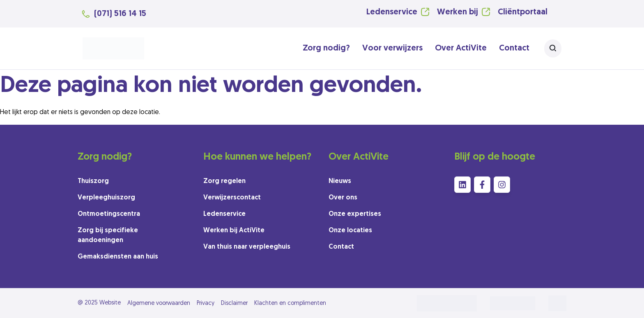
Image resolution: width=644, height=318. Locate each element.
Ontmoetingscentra (109, 214)
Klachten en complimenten (290, 303)
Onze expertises (355, 214)
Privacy (206, 303)
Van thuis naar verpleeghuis (247, 247)
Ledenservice (392, 12)
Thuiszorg (93, 181)
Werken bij (458, 12)
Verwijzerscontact (232, 198)
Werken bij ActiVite (234, 231)
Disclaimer (234, 303)
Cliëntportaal (523, 12)
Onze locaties (350, 231)
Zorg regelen (224, 181)
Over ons (343, 198)
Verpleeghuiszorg (106, 198)
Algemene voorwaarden (159, 303)
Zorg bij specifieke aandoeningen (108, 236)
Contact (514, 48)
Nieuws (340, 181)
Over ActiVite (461, 48)
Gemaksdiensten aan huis (118, 257)
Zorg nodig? (326, 48)
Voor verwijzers (392, 48)
